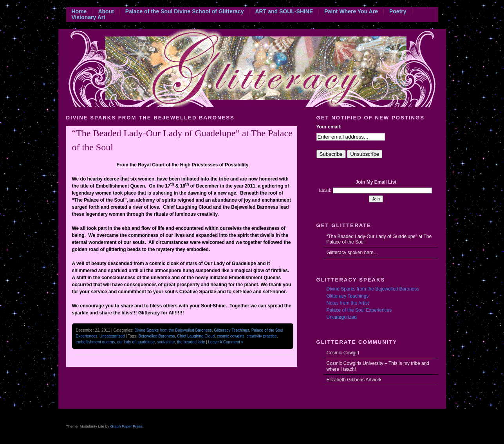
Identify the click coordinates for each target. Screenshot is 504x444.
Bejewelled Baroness (156, 336)
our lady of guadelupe (136, 342)
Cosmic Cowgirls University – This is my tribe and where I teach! (378, 366)
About (106, 12)
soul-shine (166, 342)
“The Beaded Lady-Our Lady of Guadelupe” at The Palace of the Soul (379, 239)
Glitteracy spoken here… (352, 253)
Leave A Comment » (226, 342)
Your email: (329, 127)
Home (79, 12)
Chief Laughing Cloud (196, 336)
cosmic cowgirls (231, 336)
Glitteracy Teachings (231, 330)
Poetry (398, 12)
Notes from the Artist (348, 303)
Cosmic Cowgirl (343, 353)
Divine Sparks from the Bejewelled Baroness (173, 330)
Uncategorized (112, 336)
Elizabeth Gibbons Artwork (354, 380)
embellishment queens (96, 342)
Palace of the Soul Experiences (359, 310)
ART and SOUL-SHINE (284, 12)
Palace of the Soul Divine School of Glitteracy (185, 12)
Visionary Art (89, 17)
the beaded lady (191, 342)
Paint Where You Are (351, 12)
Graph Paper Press (126, 426)
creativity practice (262, 336)
